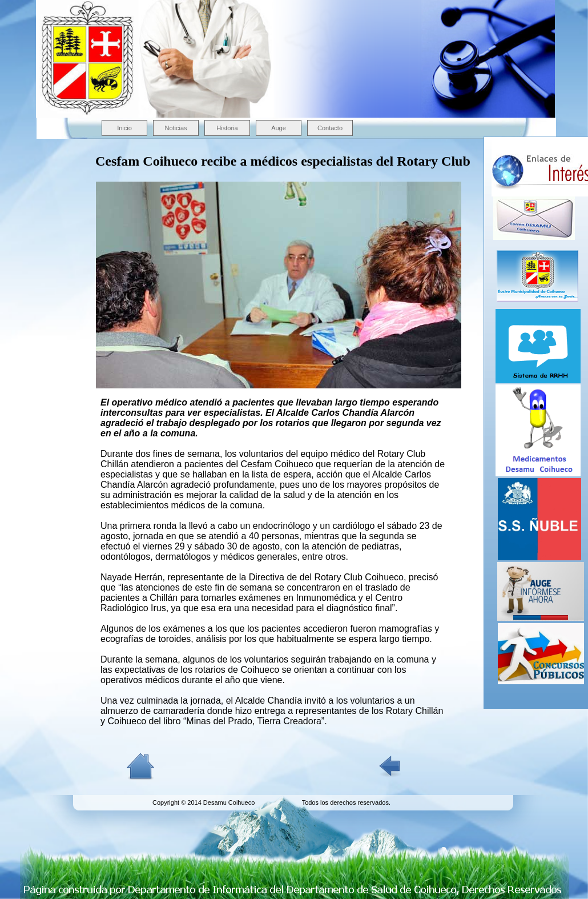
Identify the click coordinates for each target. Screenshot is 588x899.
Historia (227, 128)
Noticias (176, 128)
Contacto (330, 128)
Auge (279, 128)
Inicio (124, 128)
